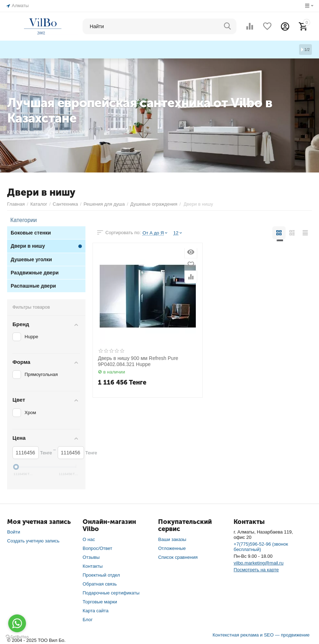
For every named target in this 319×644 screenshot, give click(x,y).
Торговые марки (100, 600)
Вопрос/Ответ (97, 547)
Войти (14, 531)
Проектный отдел (101, 574)
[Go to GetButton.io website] (17, 637)
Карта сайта (96, 609)
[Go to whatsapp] (17, 623)
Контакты (93, 565)
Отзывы (91, 556)
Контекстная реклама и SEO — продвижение (261, 633)
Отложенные (172, 547)
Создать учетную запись (33, 540)
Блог (88, 618)
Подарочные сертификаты (111, 591)
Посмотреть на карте (256, 569)
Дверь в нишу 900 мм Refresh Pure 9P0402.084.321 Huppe (138, 360)
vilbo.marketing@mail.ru (258, 562)
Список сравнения (178, 556)
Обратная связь (100, 583)
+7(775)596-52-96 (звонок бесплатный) (261, 546)
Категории (21, 219)
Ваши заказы (172, 538)
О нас (89, 538)
